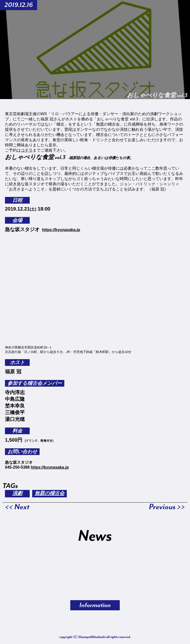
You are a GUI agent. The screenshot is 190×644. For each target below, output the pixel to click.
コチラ (27, 150)
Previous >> (167, 507)
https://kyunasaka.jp (61, 230)
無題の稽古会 (49, 494)
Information (95, 605)
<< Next (17, 507)
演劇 (17, 494)
